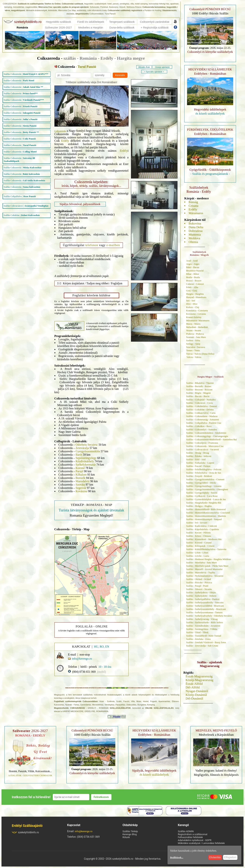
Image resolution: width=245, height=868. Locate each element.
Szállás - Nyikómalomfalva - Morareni (205, 576)
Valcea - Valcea (194, 357)
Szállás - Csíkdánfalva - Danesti (202, 406)
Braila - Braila (193, 277)
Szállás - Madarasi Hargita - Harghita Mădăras (208, 559)
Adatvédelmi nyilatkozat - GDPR (195, 840)
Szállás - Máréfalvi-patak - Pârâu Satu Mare (207, 566)
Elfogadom (230, 857)
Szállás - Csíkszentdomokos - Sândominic (206, 433)
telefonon (92, 245)
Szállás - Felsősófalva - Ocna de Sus (204, 473)
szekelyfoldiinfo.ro (25, 832)
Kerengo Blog (130, 834)
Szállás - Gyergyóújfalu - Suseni (202, 493)
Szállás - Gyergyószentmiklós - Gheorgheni (207, 489)
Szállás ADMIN (186, 831)
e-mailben (113, 245)
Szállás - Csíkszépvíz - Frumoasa (202, 443)
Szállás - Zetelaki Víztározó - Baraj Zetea (206, 642)
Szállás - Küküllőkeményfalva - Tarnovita (206, 549)
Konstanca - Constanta (197, 310)
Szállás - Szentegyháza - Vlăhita (202, 629)
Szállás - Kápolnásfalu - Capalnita (203, 529)
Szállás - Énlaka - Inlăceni (199, 456)
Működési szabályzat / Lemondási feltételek (201, 843)
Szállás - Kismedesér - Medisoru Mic (204, 539)
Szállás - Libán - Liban (197, 553)
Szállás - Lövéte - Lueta (198, 556)
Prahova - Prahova (195, 334)
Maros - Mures (193, 324)
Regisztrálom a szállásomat (193, 834)
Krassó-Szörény (194, 317)
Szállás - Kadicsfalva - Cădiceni (202, 526)
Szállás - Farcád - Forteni (198, 466)
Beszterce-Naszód (195, 271)
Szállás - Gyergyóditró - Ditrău (201, 483)
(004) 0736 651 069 (84, 672)
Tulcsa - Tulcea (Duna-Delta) (200, 354)
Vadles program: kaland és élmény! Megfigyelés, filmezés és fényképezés (216, 773)
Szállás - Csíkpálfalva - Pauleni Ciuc (204, 423)
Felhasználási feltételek (190, 837)
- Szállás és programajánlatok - (210, 174)
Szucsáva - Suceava (196, 347)
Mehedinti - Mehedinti (197, 327)
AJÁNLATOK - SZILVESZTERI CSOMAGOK (30, 775)
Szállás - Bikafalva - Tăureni (200, 383)
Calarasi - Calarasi (195, 284)
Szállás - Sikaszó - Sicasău (199, 589)
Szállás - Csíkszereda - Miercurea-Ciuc (205, 446)
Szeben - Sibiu (193, 340)
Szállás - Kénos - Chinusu (199, 536)
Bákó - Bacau (193, 267)
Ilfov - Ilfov (192, 304)
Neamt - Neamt (194, 330)
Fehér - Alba (192, 287)
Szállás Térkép (130, 831)
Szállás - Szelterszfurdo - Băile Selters (205, 622)
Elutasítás (215, 857)
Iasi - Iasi (191, 301)
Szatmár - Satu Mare (196, 337)
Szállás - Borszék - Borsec (199, 386)
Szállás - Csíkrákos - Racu (199, 426)
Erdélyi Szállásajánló (27, 826)
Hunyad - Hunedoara (196, 297)
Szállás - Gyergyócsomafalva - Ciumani (205, 479)
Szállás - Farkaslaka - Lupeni (200, 463)
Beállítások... (177, 857)
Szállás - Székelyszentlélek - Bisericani (205, 606)
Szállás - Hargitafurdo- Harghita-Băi (204, 503)
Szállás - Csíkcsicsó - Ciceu (199, 403)
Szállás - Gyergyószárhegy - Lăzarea (204, 486)
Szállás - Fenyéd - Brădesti (199, 476)
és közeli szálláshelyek (210, 114)
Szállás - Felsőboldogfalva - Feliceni (204, 469)
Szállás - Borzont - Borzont (199, 390)
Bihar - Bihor (193, 274)
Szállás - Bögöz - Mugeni (198, 393)
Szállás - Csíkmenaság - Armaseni (203, 419)
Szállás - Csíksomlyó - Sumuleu (202, 429)
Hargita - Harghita (195, 294)
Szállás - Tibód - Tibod (197, 632)
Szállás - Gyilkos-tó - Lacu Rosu (202, 496)
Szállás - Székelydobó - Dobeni (201, 596)
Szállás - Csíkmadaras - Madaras (202, 416)
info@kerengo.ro (84, 831)
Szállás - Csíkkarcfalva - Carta (201, 413)
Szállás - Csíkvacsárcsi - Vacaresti (202, 449)
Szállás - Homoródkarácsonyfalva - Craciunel (208, 513)
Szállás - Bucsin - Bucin (198, 396)
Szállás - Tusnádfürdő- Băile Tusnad (204, 636)
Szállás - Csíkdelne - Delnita (200, 410)
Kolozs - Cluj (193, 307)
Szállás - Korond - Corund (199, 543)
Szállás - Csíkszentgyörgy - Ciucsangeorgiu (207, 436)
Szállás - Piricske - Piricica (199, 582)
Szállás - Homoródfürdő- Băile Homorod (206, 509)
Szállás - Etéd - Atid (196, 459)
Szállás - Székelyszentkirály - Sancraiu (205, 602)
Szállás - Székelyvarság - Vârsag (202, 619)
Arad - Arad (192, 261)
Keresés (120, 75)
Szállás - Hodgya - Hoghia (199, 506)
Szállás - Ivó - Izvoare (197, 523)
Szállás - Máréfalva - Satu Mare (201, 563)
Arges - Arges (193, 264)
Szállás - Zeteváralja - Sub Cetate (202, 646)
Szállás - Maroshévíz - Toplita (201, 572)
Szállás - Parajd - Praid (197, 586)
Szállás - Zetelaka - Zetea (198, 639)
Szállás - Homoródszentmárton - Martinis (206, 516)
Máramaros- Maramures (198, 320)
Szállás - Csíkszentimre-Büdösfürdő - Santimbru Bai (211, 439)
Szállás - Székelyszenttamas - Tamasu (204, 612)
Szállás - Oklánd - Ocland (199, 579)
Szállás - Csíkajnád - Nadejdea (201, 400)
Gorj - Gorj (192, 291)
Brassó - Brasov (194, 281)
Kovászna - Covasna (196, 314)
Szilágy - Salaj (193, 344)
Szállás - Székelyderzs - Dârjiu (201, 592)
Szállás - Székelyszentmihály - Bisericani (206, 609)
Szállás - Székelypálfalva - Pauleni (203, 599)
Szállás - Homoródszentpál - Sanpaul (204, 519)
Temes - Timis (193, 350)
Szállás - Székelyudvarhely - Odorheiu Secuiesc (209, 616)
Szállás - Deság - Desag (197, 453)
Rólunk (126, 837)
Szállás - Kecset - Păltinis (198, 533)
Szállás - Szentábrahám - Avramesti (203, 626)
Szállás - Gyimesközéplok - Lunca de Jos (206, 499)
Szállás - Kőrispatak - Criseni (200, 546)
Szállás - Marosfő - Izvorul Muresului (204, 569)
